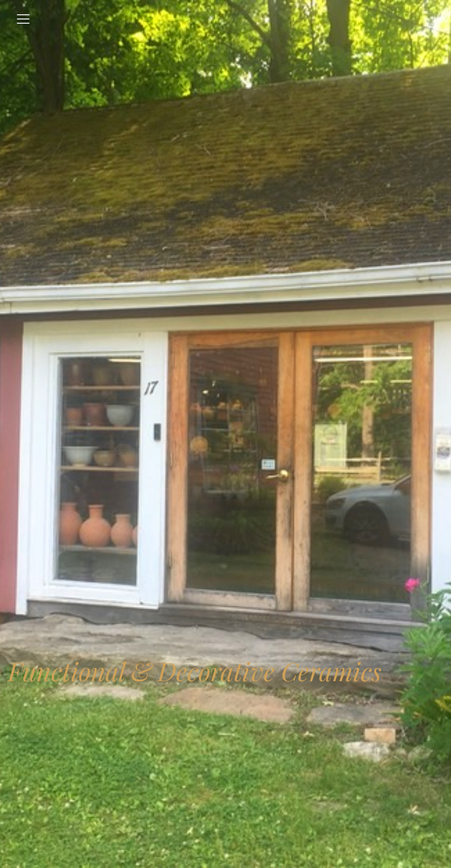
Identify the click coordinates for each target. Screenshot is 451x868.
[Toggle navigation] (23, 19)
